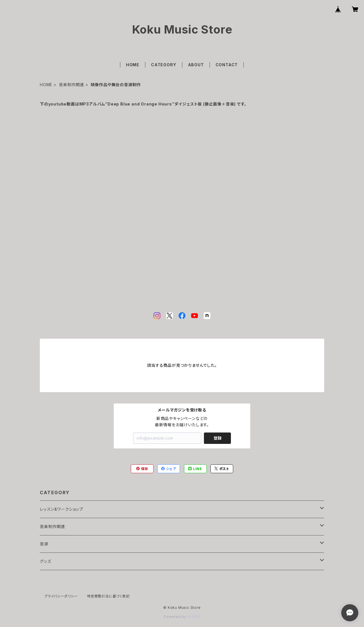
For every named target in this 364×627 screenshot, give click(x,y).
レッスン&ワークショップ (62, 509)
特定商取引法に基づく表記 (108, 596)
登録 (218, 438)
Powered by (182, 617)
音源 (44, 544)
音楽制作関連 (72, 85)
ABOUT (196, 65)
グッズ (45, 561)
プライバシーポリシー (61, 596)
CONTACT (227, 65)
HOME (133, 65)
